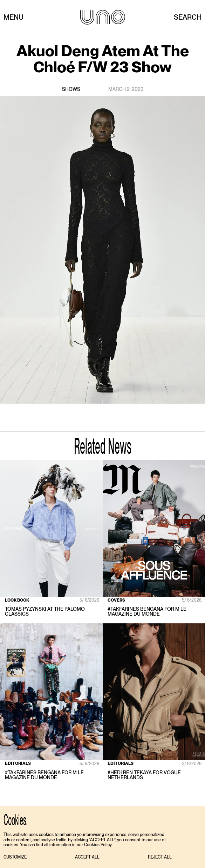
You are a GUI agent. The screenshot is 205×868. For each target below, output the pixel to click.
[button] (15, 857)
